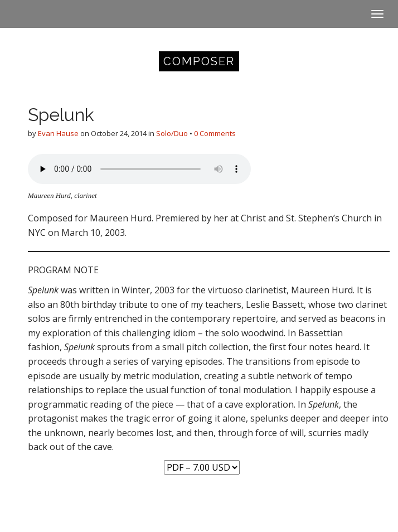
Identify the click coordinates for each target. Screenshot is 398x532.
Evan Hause (58, 133)
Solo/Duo (172, 133)
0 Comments (215, 133)
